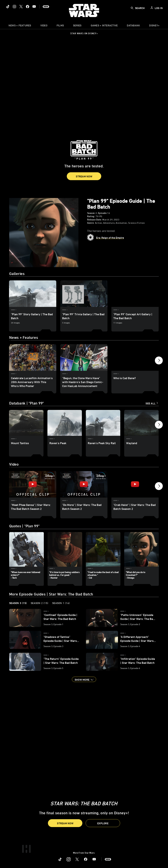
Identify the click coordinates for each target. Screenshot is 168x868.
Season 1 (61, 603)
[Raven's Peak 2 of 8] (65, 423)
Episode (102, 213)
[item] (20, 26)
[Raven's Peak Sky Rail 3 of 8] (103, 423)
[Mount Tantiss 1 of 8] (26, 423)
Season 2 (39, 603)
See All (151, 403)
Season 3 (18, 603)
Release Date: (94, 220)
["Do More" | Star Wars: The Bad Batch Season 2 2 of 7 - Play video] (84, 484)
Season (91, 213)
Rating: (91, 216)
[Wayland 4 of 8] (141, 423)
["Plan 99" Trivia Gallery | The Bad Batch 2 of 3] (84, 294)
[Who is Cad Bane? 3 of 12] (135, 358)
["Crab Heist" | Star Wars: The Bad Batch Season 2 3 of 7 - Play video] (135, 484)
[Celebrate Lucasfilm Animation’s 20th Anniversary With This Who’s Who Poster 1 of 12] (33, 358)
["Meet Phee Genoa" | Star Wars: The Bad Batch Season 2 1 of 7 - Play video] (33, 484)
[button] (84, 176)
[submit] (132, 8)
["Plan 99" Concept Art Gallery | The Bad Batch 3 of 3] (135, 294)
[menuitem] (44, 26)
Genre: (91, 223)
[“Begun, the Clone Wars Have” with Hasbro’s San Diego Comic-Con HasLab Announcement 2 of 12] (84, 358)
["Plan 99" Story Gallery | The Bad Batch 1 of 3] (33, 294)
